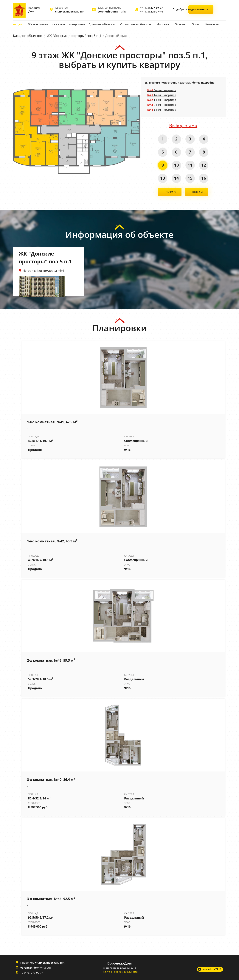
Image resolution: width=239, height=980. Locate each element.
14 (176, 178)
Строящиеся (132, 24)
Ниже (169, 192)
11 (190, 165)
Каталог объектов (28, 35)
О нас (190, 24)
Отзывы (175, 24)
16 (204, 178)
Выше (196, 192)
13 (162, 178)
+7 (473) (151, 8)
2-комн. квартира (162, 105)
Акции (17, 24)
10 (176, 165)
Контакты (207, 24)
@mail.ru (112, 11)
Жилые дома (37, 24)
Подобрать (201, 10)
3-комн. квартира (162, 90)
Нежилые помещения (66, 24)
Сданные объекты (99, 24)
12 (204, 165)
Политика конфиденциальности (120, 972)
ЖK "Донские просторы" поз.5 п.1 (74, 35)
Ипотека (158, 24)
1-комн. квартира (162, 95)
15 (190, 178)
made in (212, 969)
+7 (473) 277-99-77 (32, 972)
